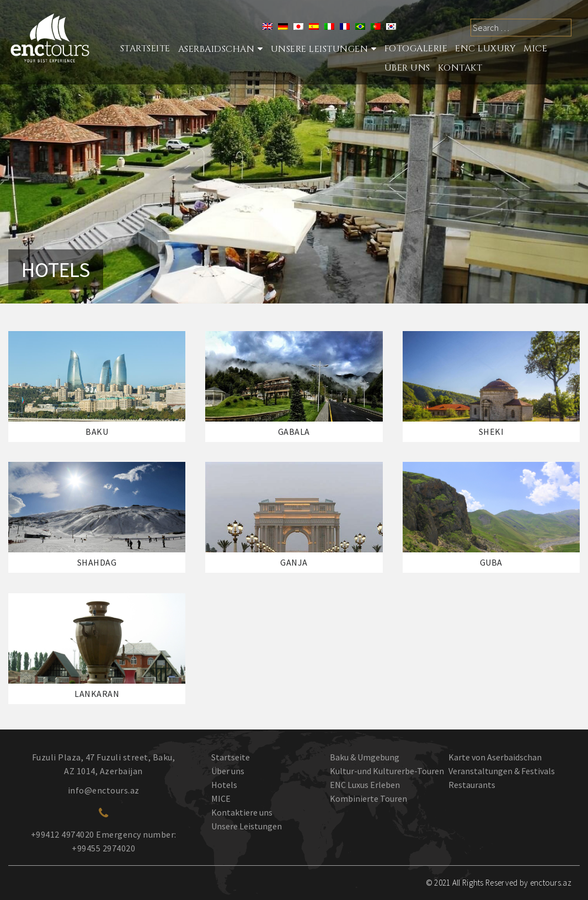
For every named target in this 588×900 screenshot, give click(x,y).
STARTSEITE (145, 49)
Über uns (228, 771)
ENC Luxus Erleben (365, 785)
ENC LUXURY (485, 49)
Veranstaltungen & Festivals (502, 771)
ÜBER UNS (407, 68)
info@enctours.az (104, 790)
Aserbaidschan (217, 49)
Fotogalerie (416, 49)
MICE (535, 49)
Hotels (224, 785)
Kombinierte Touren (368, 798)
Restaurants (472, 785)
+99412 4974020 (63, 834)
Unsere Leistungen (320, 49)
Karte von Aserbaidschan (495, 757)
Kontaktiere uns (242, 812)
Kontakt (460, 68)
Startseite (231, 757)
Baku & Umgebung (365, 757)
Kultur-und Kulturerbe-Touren (387, 771)
